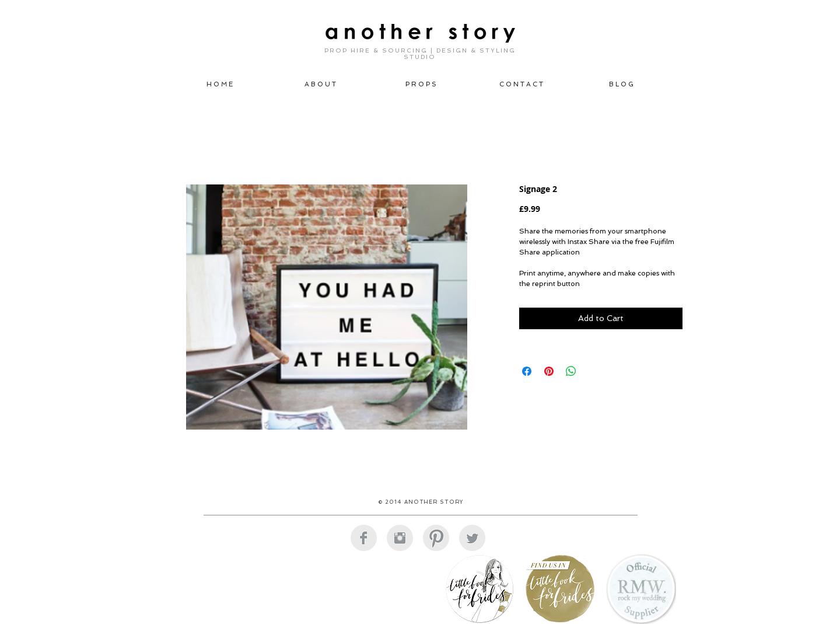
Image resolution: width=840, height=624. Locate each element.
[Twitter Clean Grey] (472, 538)
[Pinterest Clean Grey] (436, 538)
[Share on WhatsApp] (571, 371)
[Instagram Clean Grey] (400, 538)
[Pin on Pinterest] (549, 371)
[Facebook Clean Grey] (364, 538)
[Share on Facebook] (527, 371)
